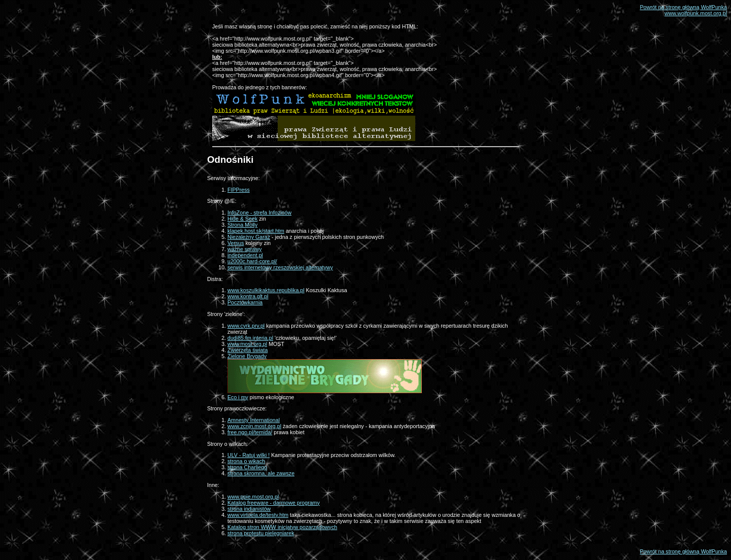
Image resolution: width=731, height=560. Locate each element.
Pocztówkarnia (245, 302)
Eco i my (238, 397)
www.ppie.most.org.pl (253, 497)
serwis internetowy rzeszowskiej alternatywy (280, 267)
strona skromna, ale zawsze (261, 473)
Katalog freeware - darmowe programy (274, 503)
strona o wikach (246, 461)
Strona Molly (242, 225)
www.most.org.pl (247, 344)
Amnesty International (254, 420)
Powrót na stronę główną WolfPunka (683, 551)
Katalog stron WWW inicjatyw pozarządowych (282, 527)
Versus (236, 243)
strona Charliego (247, 467)
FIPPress (239, 190)
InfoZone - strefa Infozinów (259, 213)
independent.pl (245, 255)
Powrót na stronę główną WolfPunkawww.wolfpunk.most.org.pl (683, 10)
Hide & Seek (242, 219)
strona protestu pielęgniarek (261, 533)
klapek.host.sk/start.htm (256, 231)
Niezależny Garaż (249, 237)
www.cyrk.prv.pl (246, 326)
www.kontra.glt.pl (248, 296)
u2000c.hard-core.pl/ (252, 261)
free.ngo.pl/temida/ (250, 432)
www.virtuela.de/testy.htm (258, 515)
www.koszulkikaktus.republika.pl (266, 290)
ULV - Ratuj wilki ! (248, 455)
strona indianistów (249, 509)
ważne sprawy (245, 249)
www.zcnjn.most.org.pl (254, 426)
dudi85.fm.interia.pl (250, 338)
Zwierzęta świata (247, 350)
